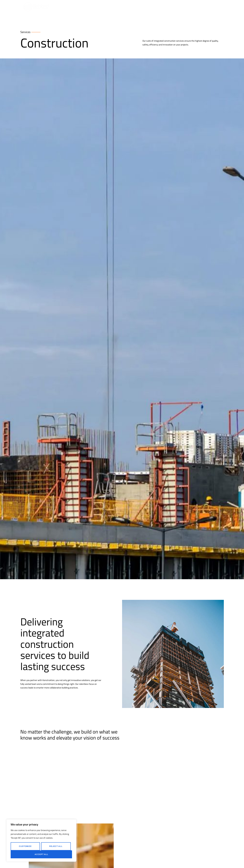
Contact (157, 6)
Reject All (56, 846)
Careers (138, 6)
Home (84, 6)
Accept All (41, 854)
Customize (25, 846)
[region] (41, 840)
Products (120, 6)
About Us (101, 6)
